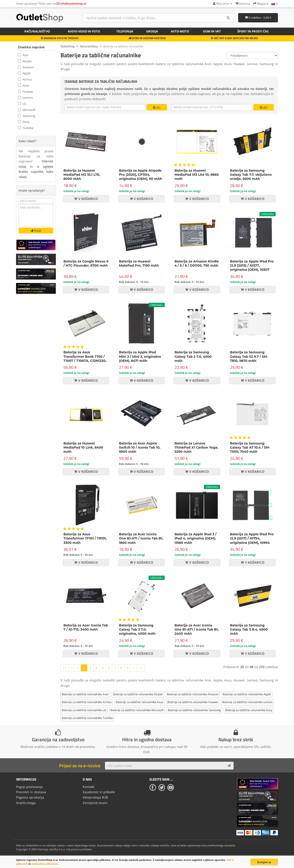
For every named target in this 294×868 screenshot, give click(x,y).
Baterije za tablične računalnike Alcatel (138, 694)
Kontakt (89, 786)
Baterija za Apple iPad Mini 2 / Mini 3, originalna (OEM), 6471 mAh (140, 356)
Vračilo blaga (26, 801)
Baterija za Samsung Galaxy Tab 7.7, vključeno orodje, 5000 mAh (251, 174)
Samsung (27, 116)
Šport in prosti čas (253, 31)
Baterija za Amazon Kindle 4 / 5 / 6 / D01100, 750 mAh (197, 263)
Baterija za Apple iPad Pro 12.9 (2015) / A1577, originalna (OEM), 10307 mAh (252, 267)
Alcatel (25, 61)
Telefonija (125, 31)
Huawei (25, 92)
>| (141, 667)
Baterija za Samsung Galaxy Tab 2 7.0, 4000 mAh (193, 356)
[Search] (228, 18)
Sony (24, 122)
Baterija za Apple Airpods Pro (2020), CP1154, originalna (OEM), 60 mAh (141, 174)
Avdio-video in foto (84, 31)
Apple (24, 73)
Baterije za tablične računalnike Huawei (193, 701)
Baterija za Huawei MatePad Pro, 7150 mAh (139, 263)
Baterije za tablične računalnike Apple (247, 694)
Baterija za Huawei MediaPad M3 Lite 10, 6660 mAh (197, 174)
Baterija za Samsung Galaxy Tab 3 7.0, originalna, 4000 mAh (137, 629)
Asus (23, 85)
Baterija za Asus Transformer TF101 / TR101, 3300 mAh (85, 538)
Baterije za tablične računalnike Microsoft (137, 709)
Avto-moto (180, 31)
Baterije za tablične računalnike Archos (87, 701)
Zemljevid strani (95, 801)
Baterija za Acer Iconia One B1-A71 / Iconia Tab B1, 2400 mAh (197, 629)
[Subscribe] (229, 765)
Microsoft (27, 110)
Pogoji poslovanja (29, 786)
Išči (157, 108)
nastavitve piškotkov (45, 864)
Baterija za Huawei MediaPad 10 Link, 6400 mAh (83, 447)
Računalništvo (37, 31)
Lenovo (25, 98)
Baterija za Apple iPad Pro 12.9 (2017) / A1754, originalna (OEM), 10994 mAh (252, 540)
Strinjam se (264, 862)
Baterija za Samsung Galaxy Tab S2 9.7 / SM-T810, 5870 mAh (249, 356)
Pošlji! (36, 231)
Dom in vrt (212, 31)
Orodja (152, 31)
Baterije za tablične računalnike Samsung (194, 709)
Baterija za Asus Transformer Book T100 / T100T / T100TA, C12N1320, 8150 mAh (85, 358)
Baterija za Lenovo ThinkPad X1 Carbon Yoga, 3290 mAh (196, 447)
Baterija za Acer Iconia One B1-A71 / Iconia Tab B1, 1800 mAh (141, 538)
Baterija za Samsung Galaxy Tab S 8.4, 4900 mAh (249, 629)
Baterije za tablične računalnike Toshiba (87, 717)
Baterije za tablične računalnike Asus (140, 701)
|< (65, 667)
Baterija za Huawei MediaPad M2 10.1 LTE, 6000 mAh (82, 174)
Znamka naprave (31, 47)
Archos (25, 79)
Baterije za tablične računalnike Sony (249, 709)
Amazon (26, 67)
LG (22, 104)
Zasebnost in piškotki (99, 791)
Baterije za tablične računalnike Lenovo (247, 701)
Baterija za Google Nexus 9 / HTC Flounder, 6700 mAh (86, 263)
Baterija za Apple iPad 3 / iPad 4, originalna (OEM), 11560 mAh (196, 538)
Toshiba (26, 128)
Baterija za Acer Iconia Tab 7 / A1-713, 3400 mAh (86, 626)
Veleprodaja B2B (95, 796)
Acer (23, 55)
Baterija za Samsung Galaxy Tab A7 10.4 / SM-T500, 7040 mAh (250, 447)
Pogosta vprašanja (30, 796)
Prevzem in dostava (31, 791)
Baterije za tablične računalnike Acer (85, 694)
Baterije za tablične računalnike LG (84, 709)
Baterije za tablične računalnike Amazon (193, 694)
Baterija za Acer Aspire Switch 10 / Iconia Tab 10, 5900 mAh (140, 447)
